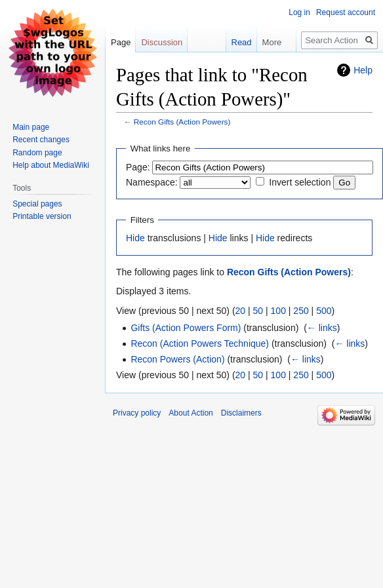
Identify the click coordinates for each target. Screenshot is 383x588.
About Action (191, 413)
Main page (31, 127)
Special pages (37, 204)
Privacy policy (137, 413)
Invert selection (300, 182)
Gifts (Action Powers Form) (186, 328)
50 (258, 311)
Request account (346, 12)
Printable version (42, 216)
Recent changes (41, 140)
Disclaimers (241, 413)
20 (241, 311)
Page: (138, 167)
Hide (135, 238)
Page (121, 42)
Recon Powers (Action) (177, 359)
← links (322, 328)
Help (363, 70)
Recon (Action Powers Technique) (200, 343)
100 (278, 311)
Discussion (162, 42)
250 (301, 311)
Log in (299, 12)
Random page (37, 153)
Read (232, 42)
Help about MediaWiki (51, 165)
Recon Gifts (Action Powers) (182, 122)
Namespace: (152, 182)
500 (324, 311)
